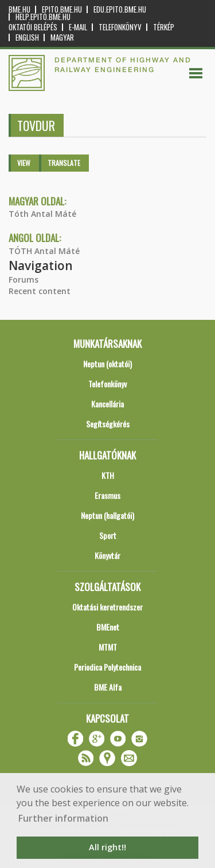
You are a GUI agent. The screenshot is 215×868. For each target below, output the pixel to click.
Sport (108, 535)
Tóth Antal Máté (42, 214)
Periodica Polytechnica (107, 667)
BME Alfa (108, 687)
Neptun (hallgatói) (107, 515)
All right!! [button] (107, 847)
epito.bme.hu (62, 9)
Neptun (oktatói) (107, 364)
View (24, 163)
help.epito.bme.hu (43, 17)
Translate (64, 163)
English (27, 37)
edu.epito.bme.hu (120, 9)
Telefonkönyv (120, 27)
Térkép (164, 27)
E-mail (78, 27)
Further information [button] (63, 818)
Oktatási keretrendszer (107, 607)
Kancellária (107, 404)
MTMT (108, 647)
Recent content (40, 291)
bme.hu (19, 9)
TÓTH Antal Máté (44, 251)
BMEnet (108, 627)
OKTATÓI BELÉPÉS (33, 27)
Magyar (62, 37)
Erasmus (107, 495)
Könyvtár (107, 555)
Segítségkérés (108, 424)
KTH (108, 475)
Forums (24, 280)
